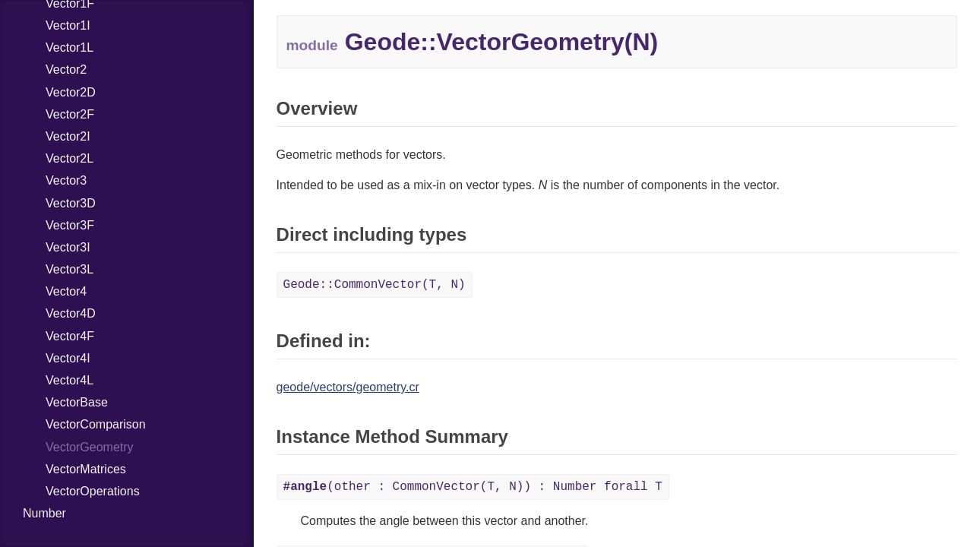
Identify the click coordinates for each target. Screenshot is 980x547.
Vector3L (70, 269)
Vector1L (70, 47)
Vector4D (71, 313)
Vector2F (70, 114)
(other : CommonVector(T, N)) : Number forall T (473, 487)
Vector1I (68, 25)
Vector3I (68, 247)
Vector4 (66, 291)
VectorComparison (96, 424)
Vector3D (71, 203)
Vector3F (70, 225)
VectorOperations (93, 491)
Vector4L (70, 380)
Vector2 (66, 70)
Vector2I (68, 136)
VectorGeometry (90, 447)
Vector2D (71, 92)
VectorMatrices (86, 469)
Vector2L (70, 158)
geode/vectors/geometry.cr (348, 387)
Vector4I (68, 358)
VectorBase (77, 402)
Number (44, 513)
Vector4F (70, 336)
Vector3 (66, 180)
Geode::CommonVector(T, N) (375, 285)
